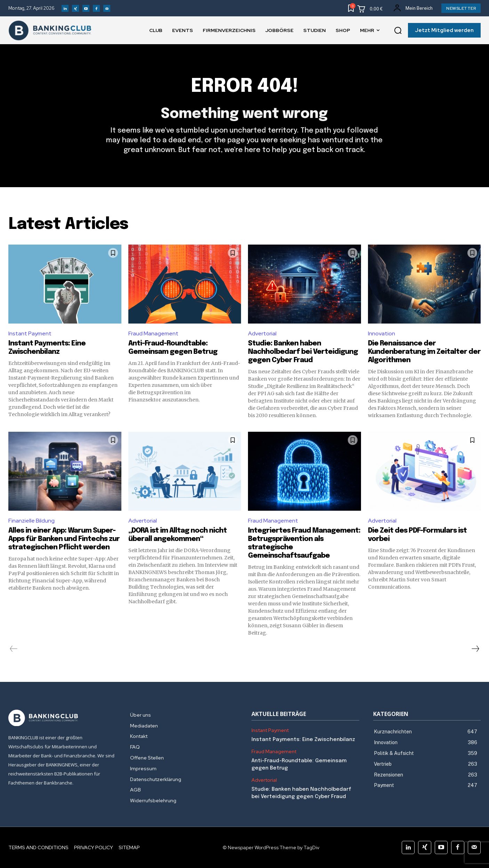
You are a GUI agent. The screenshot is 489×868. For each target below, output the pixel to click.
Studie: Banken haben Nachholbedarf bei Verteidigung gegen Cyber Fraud (303, 352)
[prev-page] (14, 649)
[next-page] (475, 649)
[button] (398, 31)
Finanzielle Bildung (31, 521)
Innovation (382, 333)
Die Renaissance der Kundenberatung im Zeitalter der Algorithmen (424, 352)
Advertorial (262, 333)
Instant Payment (30, 333)
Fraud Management (153, 333)
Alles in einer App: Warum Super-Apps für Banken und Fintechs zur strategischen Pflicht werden (64, 539)
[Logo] (62, 718)
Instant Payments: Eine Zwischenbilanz (303, 740)
